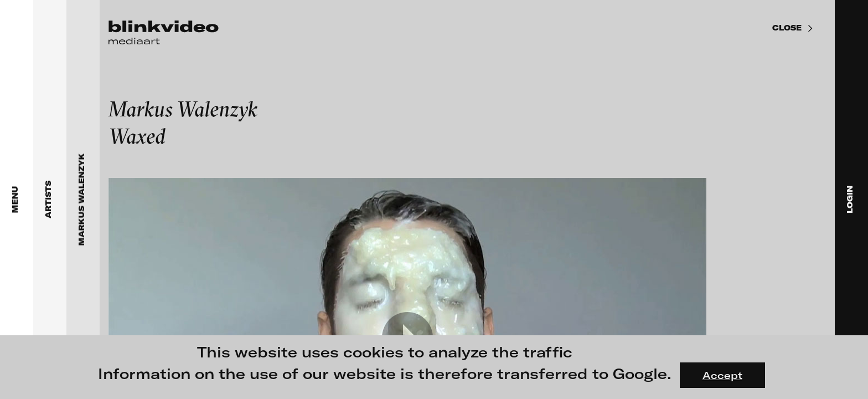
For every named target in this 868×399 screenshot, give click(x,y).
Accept (722, 375)
